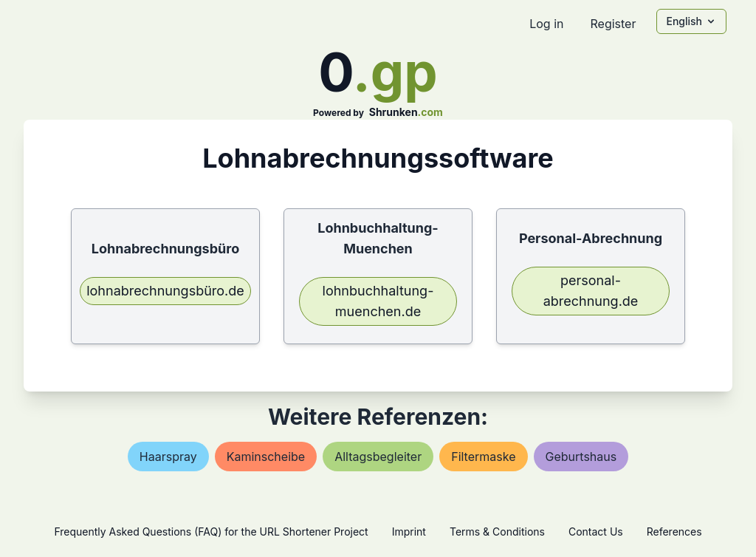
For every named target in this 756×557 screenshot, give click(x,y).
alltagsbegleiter (378, 457)
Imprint (409, 532)
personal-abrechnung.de (591, 291)
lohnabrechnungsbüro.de (165, 291)
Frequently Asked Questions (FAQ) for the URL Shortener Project (211, 532)
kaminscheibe (266, 457)
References (674, 532)
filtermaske (483, 457)
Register (613, 24)
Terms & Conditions (497, 532)
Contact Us (596, 532)
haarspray (168, 457)
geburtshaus (581, 457)
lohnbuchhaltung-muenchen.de (378, 301)
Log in (546, 24)
